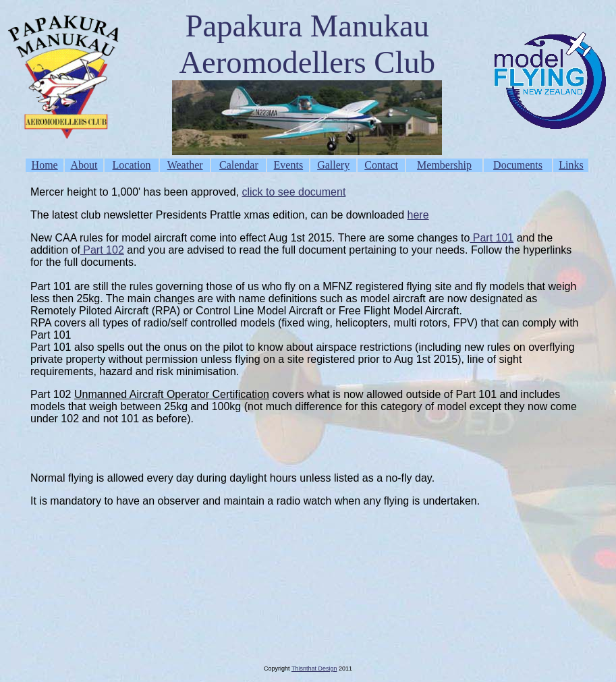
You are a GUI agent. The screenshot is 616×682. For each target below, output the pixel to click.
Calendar (239, 165)
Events (289, 165)
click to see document (293, 192)
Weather (185, 165)
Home (45, 165)
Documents (518, 165)
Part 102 (102, 250)
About (84, 165)
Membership (444, 165)
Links (571, 165)
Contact (381, 165)
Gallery (333, 165)
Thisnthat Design (314, 669)
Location (132, 165)
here (418, 215)
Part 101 (492, 238)
